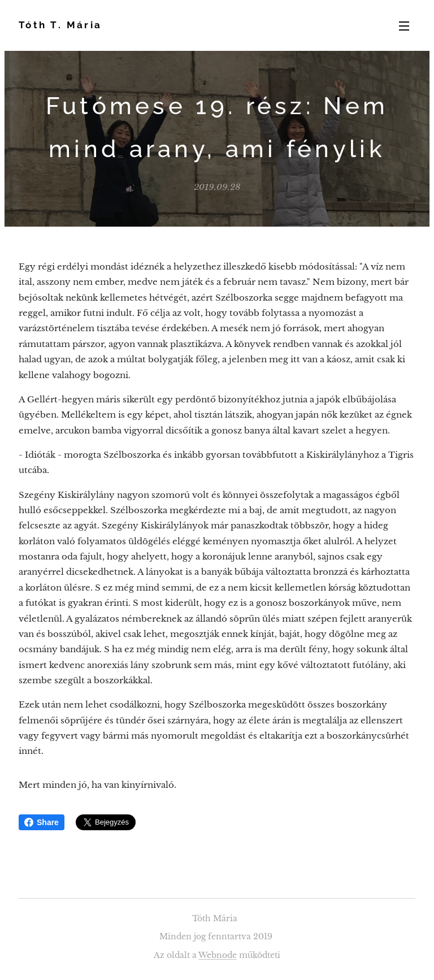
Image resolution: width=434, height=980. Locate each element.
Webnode (218, 955)
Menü (404, 26)
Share (42, 822)
